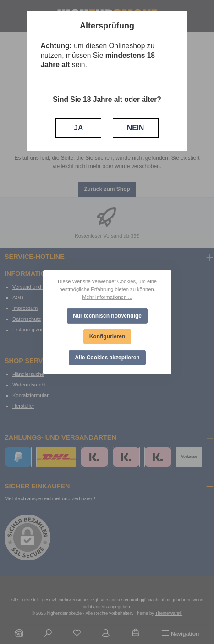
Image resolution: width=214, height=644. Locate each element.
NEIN (135, 128)
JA (78, 128)
